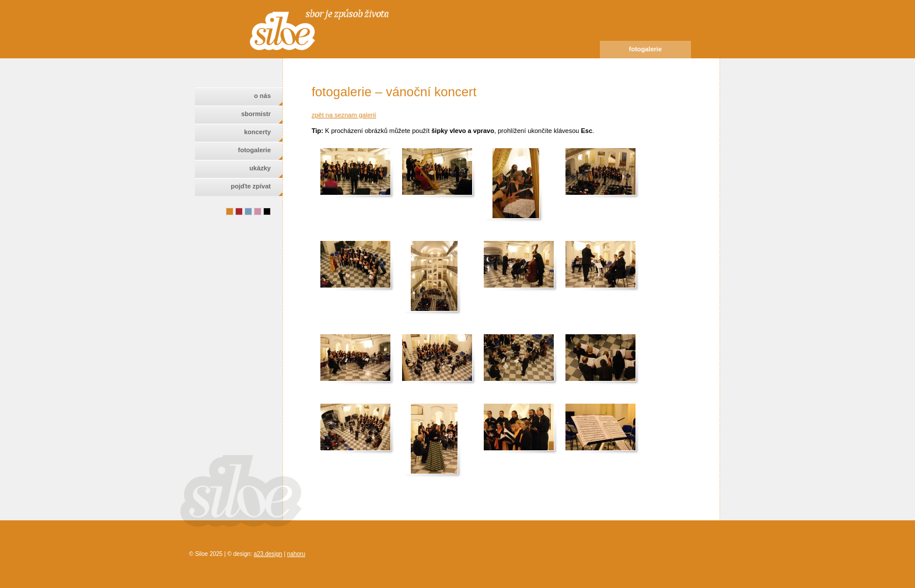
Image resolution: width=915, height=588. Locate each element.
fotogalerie (254, 150)
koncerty (257, 132)
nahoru (296, 554)
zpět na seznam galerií (344, 115)
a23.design (268, 554)
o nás (262, 96)
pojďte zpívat (251, 186)
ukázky (260, 168)
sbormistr (256, 114)
